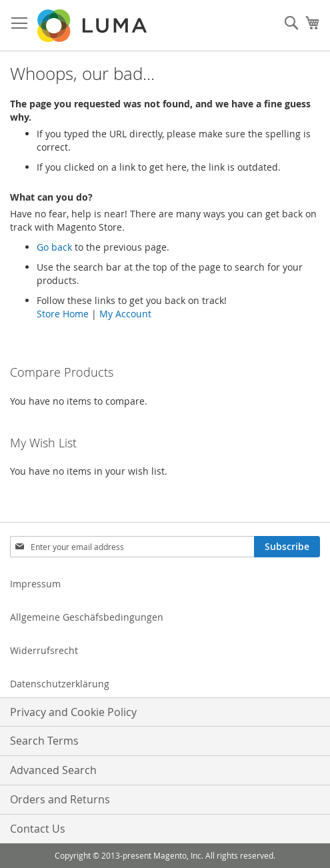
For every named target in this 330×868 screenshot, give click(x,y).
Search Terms (44, 741)
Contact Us (38, 829)
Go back (54, 247)
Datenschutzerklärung (60, 684)
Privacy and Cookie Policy (73, 712)
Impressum (35, 584)
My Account (125, 314)
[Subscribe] (287, 547)
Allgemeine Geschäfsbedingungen (87, 617)
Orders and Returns (60, 799)
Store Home (63, 314)
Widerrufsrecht (44, 650)
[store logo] (93, 26)
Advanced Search (53, 770)
